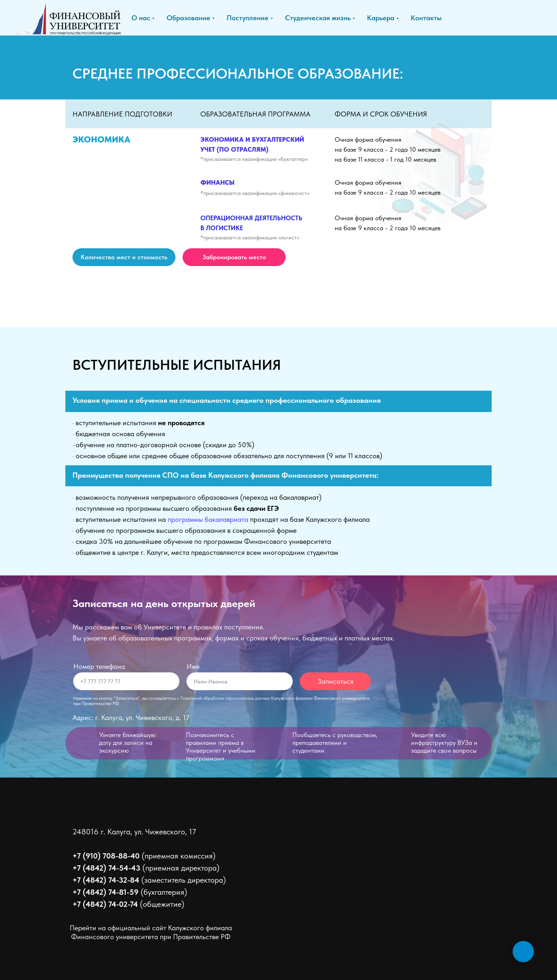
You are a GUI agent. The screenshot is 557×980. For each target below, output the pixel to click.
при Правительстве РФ (195, 937)
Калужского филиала (200, 928)
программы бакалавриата (208, 519)
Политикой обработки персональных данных (225, 698)
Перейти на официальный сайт (119, 928)
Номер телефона (99, 666)
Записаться (336, 681)
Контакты (426, 18)
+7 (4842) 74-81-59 (106, 892)
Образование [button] (188, 18)
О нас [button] (141, 18)
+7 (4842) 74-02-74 (105, 904)
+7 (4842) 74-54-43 (106, 868)
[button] (234, 257)
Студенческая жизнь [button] (318, 18)
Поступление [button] (248, 18)
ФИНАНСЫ (217, 182)
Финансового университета (115, 937)
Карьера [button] (381, 18)
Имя (193, 666)
